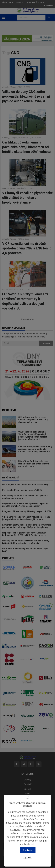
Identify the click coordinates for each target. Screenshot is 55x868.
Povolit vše (28, 850)
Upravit (27, 857)
